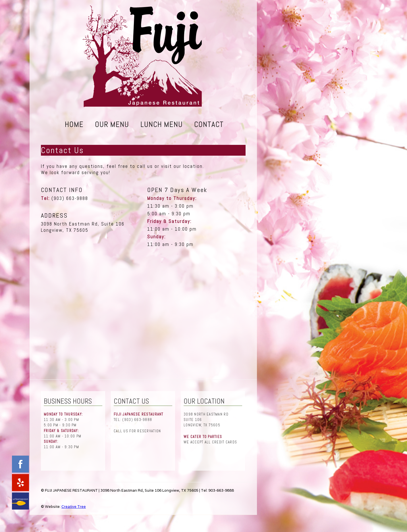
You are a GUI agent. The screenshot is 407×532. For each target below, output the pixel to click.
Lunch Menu (162, 124)
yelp (20, 483)
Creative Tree (74, 507)
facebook (20, 464)
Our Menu (112, 124)
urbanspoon (20, 501)
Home (74, 124)
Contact (209, 124)
